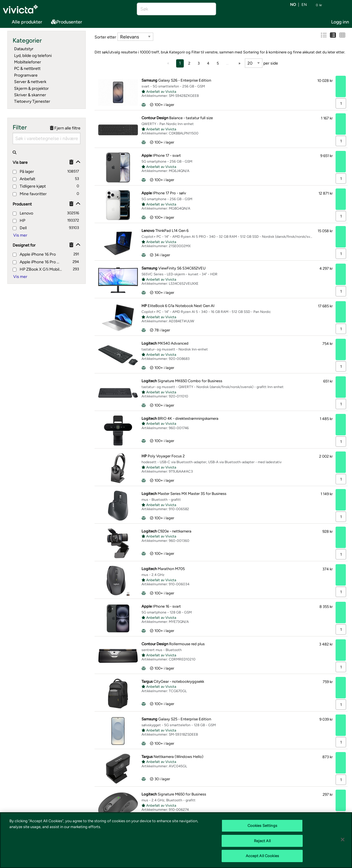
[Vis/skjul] (78, 162)
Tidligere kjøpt (29, 186)
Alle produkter (23, 21)
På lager (23, 172)
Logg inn (340, 22)
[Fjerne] (71, 162)
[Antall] (341, 103)
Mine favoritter (30, 194)
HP (19, 221)
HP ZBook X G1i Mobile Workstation (37, 269)
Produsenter (67, 22)
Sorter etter (105, 37)
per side (261, 63)
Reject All (262, 841)
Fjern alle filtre (65, 128)
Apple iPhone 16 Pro (34, 254)
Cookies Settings (262, 826)
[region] (176, 840)
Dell (20, 228)
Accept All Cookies (262, 856)
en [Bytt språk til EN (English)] (304, 5)
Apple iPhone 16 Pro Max (37, 262)
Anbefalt (24, 179)
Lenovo (23, 213)
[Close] (343, 840)
